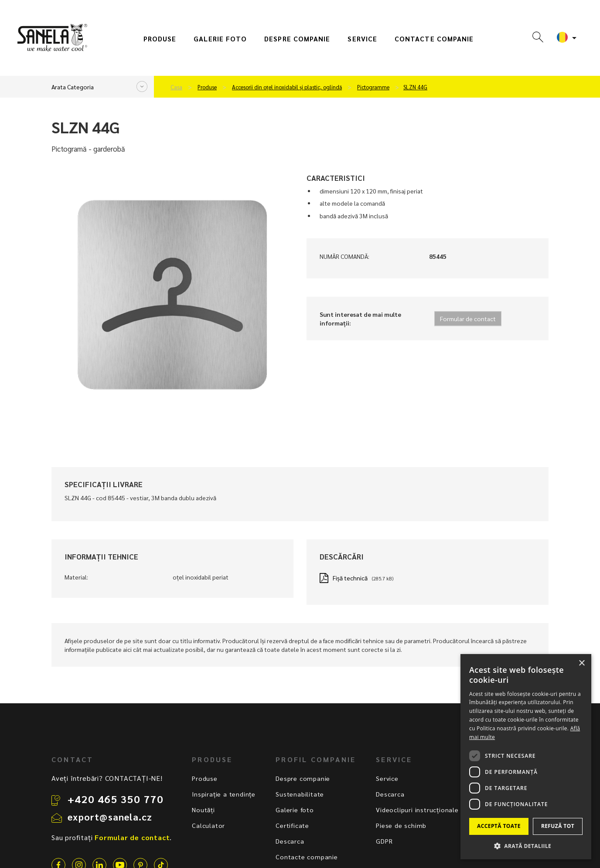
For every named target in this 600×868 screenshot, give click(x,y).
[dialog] (526, 757)
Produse (160, 39)
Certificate (292, 825)
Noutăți (203, 810)
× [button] (581, 663)
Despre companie (297, 39)
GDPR (384, 841)
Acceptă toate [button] (499, 826)
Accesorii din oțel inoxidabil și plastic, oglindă (287, 87)
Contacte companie (434, 39)
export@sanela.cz (110, 817)
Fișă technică (350, 578)
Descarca (290, 841)
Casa (176, 87)
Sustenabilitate (300, 794)
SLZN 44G (415, 87)
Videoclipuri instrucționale (417, 810)
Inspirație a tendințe (224, 794)
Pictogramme (373, 87)
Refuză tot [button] (558, 826)
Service (362, 39)
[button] (526, 846)
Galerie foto (220, 39)
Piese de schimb (401, 825)
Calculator (208, 825)
